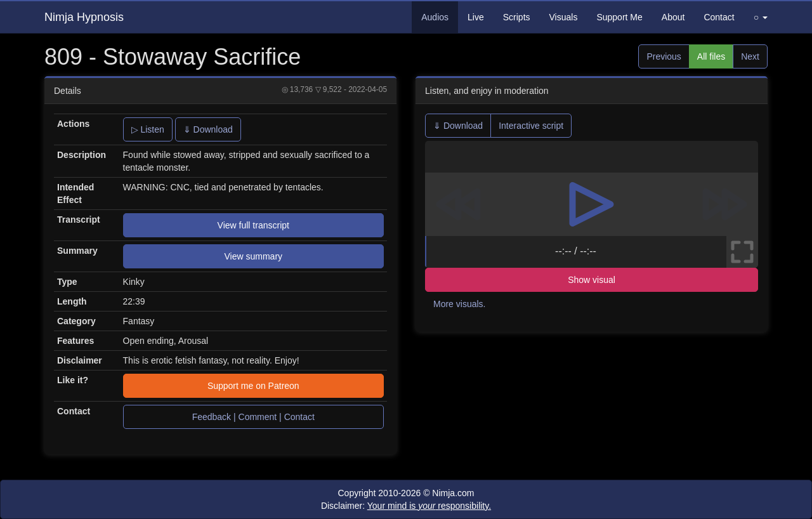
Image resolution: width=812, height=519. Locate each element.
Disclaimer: (406, 506)
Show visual (592, 280)
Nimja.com (453, 493)
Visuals (564, 17)
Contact (719, 17)
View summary (254, 256)
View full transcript (253, 225)
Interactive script (531, 126)
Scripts (517, 17)
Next (750, 56)
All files (711, 56)
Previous (664, 56)
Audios (435, 17)
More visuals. (459, 304)
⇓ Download (208, 129)
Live (476, 17)
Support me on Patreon (253, 386)
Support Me (619, 17)
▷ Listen (148, 129)
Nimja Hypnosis (84, 17)
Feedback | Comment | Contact (253, 417)
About (673, 17)
